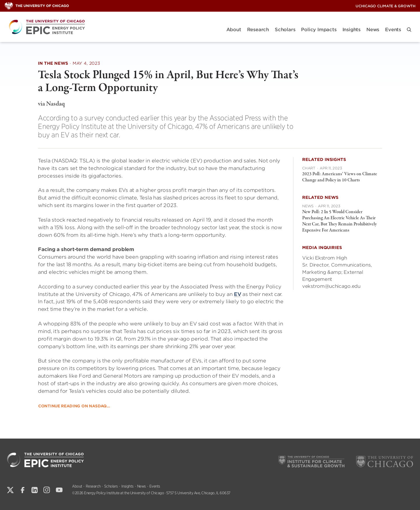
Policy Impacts (319, 30)
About (234, 30)
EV (237, 294)
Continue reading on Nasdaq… (74, 406)
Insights (351, 30)
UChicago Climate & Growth (386, 6)
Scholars (285, 30)
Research (258, 30)
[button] (409, 30)
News (373, 30)
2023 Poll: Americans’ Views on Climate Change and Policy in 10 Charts (340, 177)
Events (393, 30)
